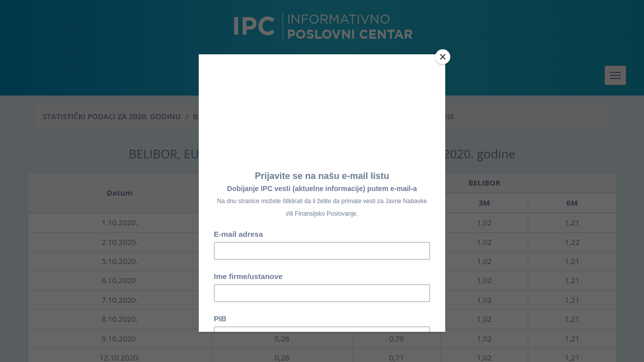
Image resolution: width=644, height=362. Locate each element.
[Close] (443, 57)
